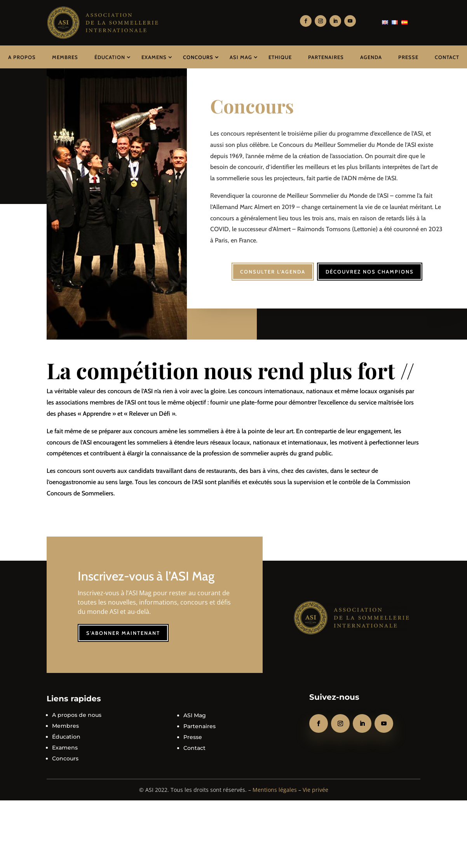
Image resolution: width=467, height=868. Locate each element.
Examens (154, 57)
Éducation (110, 57)
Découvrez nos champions (372, 267)
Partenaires (326, 57)
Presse (408, 57)
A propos (22, 57)
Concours (198, 57)
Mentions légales (275, 785)
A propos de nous (77, 710)
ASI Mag (241, 57)
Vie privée (315, 785)
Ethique (280, 57)
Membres (65, 57)
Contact (447, 57)
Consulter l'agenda (270, 267)
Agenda (371, 57)
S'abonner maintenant (123, 628)
